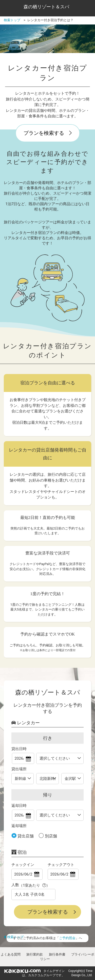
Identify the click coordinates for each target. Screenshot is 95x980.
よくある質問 (11, 954)
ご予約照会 (67, 938)
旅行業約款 (35, 954)
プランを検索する (48, 133)
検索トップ (14, 937)
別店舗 (50, 836)
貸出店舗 (25, 836)
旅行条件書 (57, 954)
